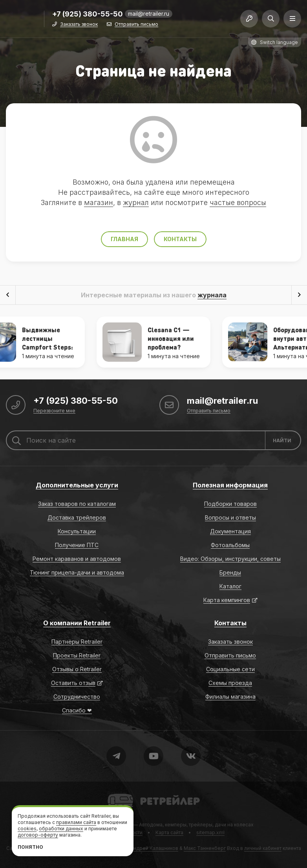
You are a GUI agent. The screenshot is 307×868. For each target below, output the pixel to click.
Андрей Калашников (154, 848)
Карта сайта (169, 832)
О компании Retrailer (77, 623)
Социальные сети (230, 669)
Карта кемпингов (227, 600)
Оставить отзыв (73, 683)
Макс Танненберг (205, 848)
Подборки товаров (230, 504)
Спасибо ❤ (77, 710)
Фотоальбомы (230, 545)
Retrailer (117, 793)
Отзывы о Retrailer (77, 669)
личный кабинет (263, 848)
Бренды (230, 572)
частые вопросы (238, 202)
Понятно (30, 847)
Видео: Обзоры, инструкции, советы (230, 559)
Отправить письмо (136, 25)
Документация (230, 531)
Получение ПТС (77, 545)
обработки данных (61, 829)
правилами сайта (76, 822)
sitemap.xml (210, 832)
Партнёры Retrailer (77, 642)
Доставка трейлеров (77, 517)
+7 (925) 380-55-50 (88, 14)
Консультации (77, 531)
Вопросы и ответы (230, 517)
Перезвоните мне (54, 411)
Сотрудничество (77, 697)
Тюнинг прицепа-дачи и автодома (77, 572)
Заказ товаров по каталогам (77, 504)
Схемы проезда (230, 683)
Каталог (230, 586)
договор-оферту (38, 835)
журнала (212, 295)
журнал (136, 202)
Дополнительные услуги (77, 485)
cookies (27, 829)
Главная (124, 239)
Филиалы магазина (230, 697)
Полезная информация (230, 485)
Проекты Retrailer (77, 655)
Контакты (180, 239)
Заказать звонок (79, 25)
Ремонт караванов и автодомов (77, 559)
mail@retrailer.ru (149, 14)
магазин (99, 202)
